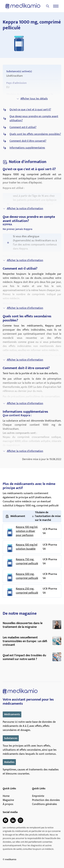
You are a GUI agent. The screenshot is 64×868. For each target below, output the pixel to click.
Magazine (8, 800)
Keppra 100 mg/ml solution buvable (27, 547)
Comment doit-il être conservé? (28, 141)
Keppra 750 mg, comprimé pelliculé (27, 562)
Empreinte (38, 796)
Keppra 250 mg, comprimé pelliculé (27, 591)
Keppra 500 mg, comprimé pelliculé (27, 576)
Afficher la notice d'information (23, 209)
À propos (8, 804)
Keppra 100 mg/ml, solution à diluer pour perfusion (27, 531)
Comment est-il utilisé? (23, 127)
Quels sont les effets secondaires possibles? (35, 134)
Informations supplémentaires (27, 148)
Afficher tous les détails (32, 99)
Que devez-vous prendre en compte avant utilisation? (34, 119)
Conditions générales (45, 804)
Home (6, 796)
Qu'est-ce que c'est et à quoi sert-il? (30, 110)
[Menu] (56, 6)
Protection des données (46, 800)
